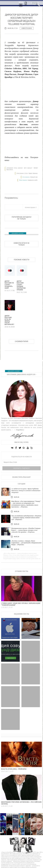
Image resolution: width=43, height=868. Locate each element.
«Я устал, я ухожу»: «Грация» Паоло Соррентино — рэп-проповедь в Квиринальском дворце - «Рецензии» (26, 543)
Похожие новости (21, 260)
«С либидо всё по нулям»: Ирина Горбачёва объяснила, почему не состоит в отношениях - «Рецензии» (26, 491)
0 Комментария (21, 341)
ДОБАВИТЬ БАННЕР (17, 233)
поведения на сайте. (33, 180)
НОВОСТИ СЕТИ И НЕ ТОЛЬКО (21, 244)
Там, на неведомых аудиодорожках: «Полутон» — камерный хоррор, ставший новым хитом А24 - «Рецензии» (26, 518)
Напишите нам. (34, 177)
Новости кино (27, 28)
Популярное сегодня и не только (21, 218)
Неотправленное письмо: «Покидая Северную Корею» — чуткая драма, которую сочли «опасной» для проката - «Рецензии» (26, 530)
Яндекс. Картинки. (33, 173)
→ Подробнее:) (19, 430)
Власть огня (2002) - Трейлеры (14, 769)
